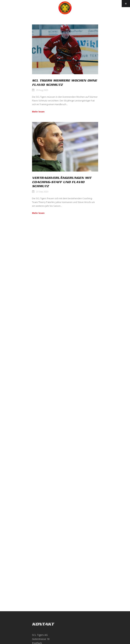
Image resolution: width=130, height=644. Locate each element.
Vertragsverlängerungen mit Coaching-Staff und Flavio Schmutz (62, 182)
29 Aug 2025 (42, 90)
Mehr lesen (38, 112)
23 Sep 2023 (42, 192)
